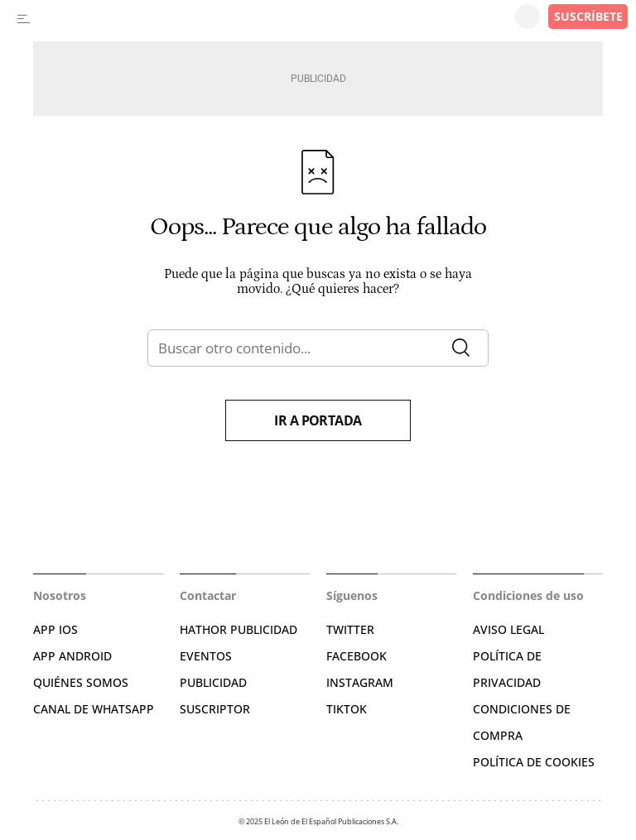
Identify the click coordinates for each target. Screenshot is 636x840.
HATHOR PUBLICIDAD (238, 629)
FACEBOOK (357, 656)
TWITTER (350, 629)
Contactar (208, 595)
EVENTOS (206, 656)
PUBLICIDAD (213, 682)
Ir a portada (318, 420)
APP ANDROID (72, 656)
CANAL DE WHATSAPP (94, 709)
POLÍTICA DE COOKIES (534, 762)
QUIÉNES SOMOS (81, 682)
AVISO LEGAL (508, 629)
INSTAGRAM (360, 682)
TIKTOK (347, 709)
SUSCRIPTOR (215, 709)
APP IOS (55, 629)
